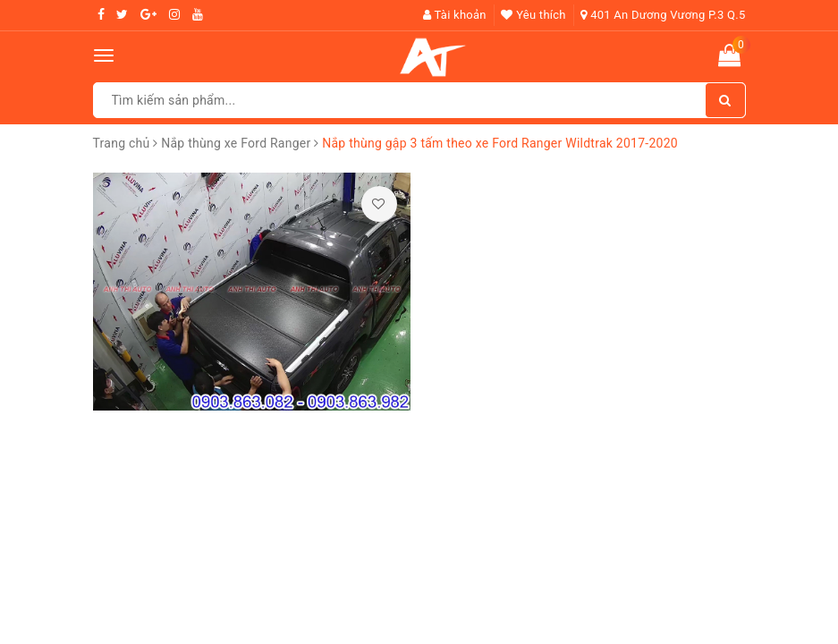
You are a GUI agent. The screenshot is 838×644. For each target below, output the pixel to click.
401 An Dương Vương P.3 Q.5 (663, 15)
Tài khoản (455, 15)
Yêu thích (533, 15)
